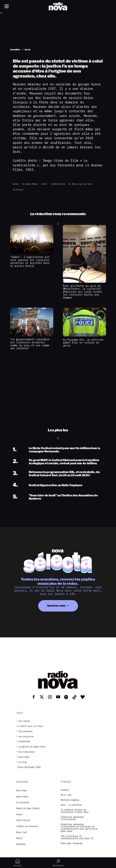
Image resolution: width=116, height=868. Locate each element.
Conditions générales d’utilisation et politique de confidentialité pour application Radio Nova (79, 828)
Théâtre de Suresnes (27, 826)
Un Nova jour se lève (80, 184)
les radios (24, 721)
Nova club (22, 832)
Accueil (18, 863)
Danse (19, 838)
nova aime (24, 757)
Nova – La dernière (71, 805)
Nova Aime (22, 790)
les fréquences (27, 752)
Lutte (44, 184)
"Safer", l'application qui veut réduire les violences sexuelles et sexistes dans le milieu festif (30, 261)
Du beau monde (30, 184)
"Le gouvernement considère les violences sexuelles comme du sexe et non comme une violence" (30, 344)
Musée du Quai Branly (28, 808)
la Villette (23, 802)
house (19, 814)
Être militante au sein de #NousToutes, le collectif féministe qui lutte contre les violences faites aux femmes (83, 292)
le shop (23, 762)
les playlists (26, 737)
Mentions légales (70, 800)
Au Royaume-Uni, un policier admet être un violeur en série (83, 343)
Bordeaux (21, 844)
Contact (65, 790)
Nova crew (66, 795)
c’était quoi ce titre (31, 726)
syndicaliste (58, 184)
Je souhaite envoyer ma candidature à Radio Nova (75, 811)
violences (18, 190)
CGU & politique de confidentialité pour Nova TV (77, 837)
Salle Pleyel (23, 820)
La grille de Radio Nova (32, 747)
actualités (24, 742)
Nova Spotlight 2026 (29, 767)
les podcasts (25, 731)
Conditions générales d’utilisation (72, 818)
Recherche (58, 863)
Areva (16, 184)
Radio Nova (22, 796)
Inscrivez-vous (56, 606)
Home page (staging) (72, 843)
